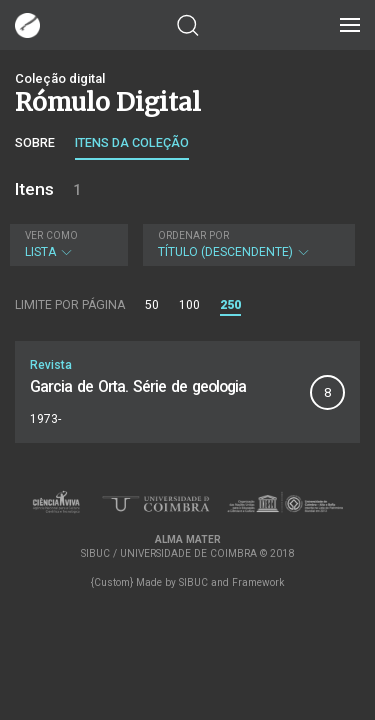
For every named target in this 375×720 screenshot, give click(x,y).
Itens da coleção (132, 142)
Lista (66, 244)
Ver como (51, 235)
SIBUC (193, 582)
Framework (258, 582)
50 (152, 305)
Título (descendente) (247, 244)
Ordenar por (193, 235)
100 (189, 305)
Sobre (35, 142)
